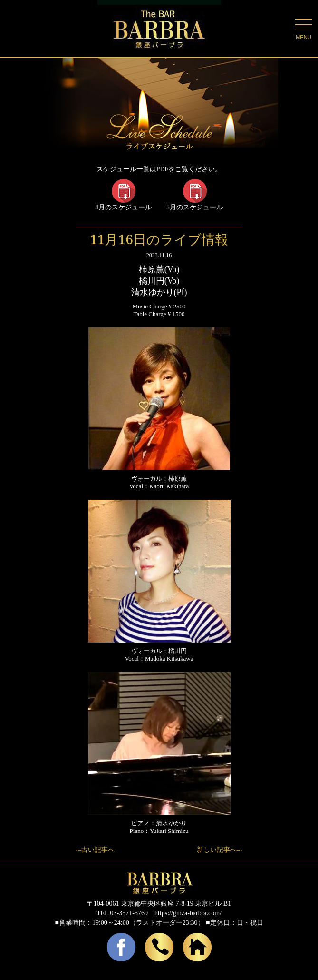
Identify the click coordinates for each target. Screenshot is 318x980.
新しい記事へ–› (220, 850)
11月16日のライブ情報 (159, 239)
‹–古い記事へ (96, 850)
